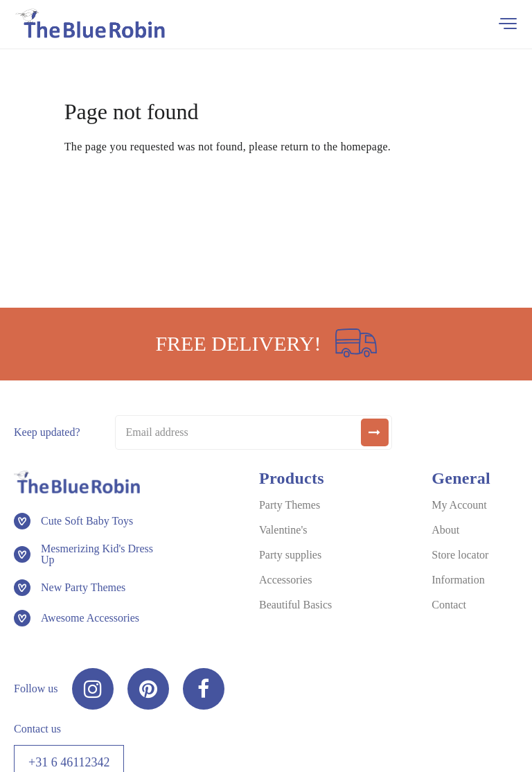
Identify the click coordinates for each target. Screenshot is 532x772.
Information (458, 580)
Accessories (285, 580)
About (445, 530)
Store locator (460, 555)
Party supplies (290, 555)
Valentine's (283, 530)
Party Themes (290, 505)
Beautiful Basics (295, 605)
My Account (459, 505)
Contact (449, 605)
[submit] (375, 432)
